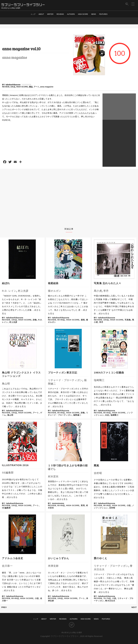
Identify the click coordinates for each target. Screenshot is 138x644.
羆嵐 (96, 465)
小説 (129, 505)
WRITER (50, 14)
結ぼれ (6, 283)
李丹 (106, 291)
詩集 (35, 320)
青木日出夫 (110, 601)
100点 (13, 87)
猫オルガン (55, 291)
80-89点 (61, 413)
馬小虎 (98, 291)
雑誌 (31, 87)
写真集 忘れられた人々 (108, 283)
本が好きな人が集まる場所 (72, 632)
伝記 (107, 415)
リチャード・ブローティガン (65, 380)
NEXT (134, 607)
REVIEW (6, 87)
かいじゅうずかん (59, 558)
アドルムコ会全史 (13, 558)
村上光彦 (23, 291)
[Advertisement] (119, 107)
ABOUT (41, 14)
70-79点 (107, 598)
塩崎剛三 (99, 380)
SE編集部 (8, 473)
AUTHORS (71, 14)
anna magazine (15, 57)
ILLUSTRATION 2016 (15, 465)
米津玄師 (53, 566)
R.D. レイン (9, 291)
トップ (33, 14)
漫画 (83, 320)
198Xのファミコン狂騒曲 (109, 373)
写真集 (128, 320)
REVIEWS (60, 14)
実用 (83, 505)
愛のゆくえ (100, 558)
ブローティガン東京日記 (63, 373)
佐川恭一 (7, 566)
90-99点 (61, 320)
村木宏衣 (53, 477)
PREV (4, 607)
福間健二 (77, 415)
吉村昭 (98, 473)
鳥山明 (6, 384)
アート (36, 87)
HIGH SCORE (83, 14)
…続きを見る (103, 314)
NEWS (94, 14)
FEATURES (103, 14)
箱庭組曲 (53, 283)
